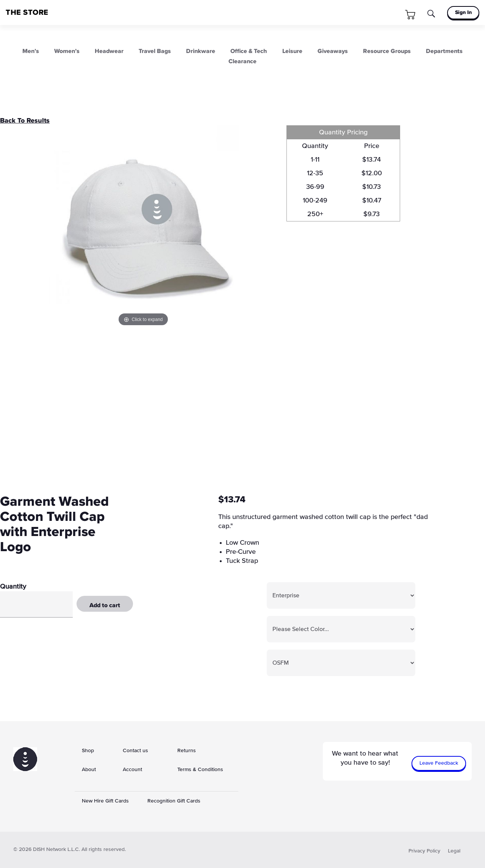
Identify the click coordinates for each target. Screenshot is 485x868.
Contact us (135, 751)
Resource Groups (387, 51)
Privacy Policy (424, 851)
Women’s (67, 51)
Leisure (292, 51)
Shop (88, 751)
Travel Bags (155, 51)
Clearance (242, 61)
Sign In (463, 12)
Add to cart (105, 605)
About (89, 770)
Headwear (109, 51)
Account (132, 770)
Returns (187, 751)
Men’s (31, 51)
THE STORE (27, 12)
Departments (444, 51)
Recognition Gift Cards (174, 801)
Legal (454, 851)
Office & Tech (249, 51)
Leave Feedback (439, 763)
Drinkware (201, 51)
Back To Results (25, 121)
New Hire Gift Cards (105, 801)
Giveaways (333, 51)
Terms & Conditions (200, 770)
